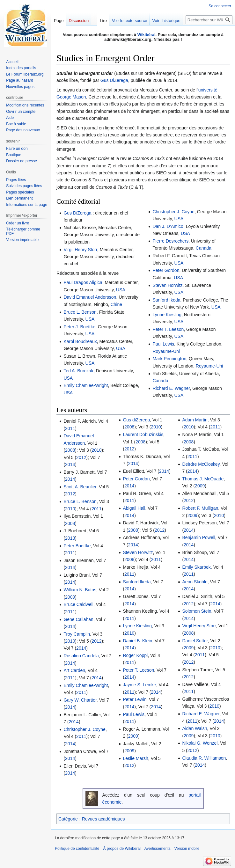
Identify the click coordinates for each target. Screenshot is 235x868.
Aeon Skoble (195, 582)
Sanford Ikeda (166, 300)
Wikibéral (147, 35)
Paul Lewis (163, 344)
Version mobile (187, 849)
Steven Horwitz (167, 285)
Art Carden (74, 670)
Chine (116, 304)
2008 (70, 450)
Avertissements (158, 849)
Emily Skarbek (196, 567)
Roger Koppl (135, 655)
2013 (70, 538)
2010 (96, 450)
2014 (70, 464)
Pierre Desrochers (170, 241)
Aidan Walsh (195, 728)
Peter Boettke (77, 546)
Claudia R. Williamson (204, 758)
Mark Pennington (169, 359)
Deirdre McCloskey (201, 464)
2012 (81, 457)
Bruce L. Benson (80, 312)
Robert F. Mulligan (200, 508)
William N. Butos (80, 590)
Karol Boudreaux (80, 341)
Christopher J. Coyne (173, 212)
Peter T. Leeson (168, 329)
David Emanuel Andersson (90, 297)
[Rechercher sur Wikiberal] (209, 20)
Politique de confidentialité (77, 849)
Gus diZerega (136, 420)
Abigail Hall (134, 508)
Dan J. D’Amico (168, 226)
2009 (70, 597)
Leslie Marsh (135, 758)
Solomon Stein (197, 611)
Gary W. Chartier (80, 700)
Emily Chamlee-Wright (86, 385)
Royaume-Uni (166, 351)
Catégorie (68, 819)
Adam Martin (195, 420)
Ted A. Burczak (78, 371)
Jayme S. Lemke (139, 685)
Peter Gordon (166, 270)
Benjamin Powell (199, 537)
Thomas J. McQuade (203, 479)
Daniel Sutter (195, 641)
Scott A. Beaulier (80, 487)
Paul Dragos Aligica (83, 282)
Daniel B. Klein (137, 641)
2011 (70, 428)
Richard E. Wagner (171, 388)
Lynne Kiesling (167, 315)
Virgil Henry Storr (80, 250)
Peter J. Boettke (79, 327)
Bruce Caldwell (78, 604)
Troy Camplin (77, 634)
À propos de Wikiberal (122, 849)
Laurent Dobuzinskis (143, 434)
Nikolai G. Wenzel (200, 743)
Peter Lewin (135, 699)
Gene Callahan (78, 619)
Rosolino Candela (81, 656)
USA (121, 290)
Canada (204, 248)
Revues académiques (103, 819)
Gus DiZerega (114, 80)
